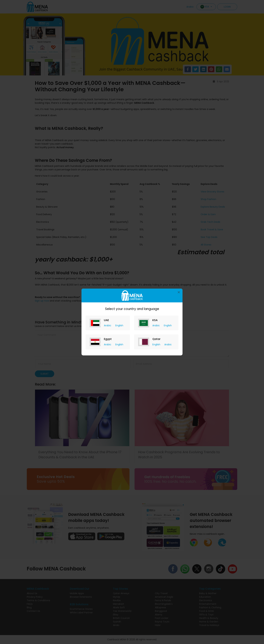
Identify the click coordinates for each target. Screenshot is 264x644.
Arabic (108, 325)
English (119, 325)
